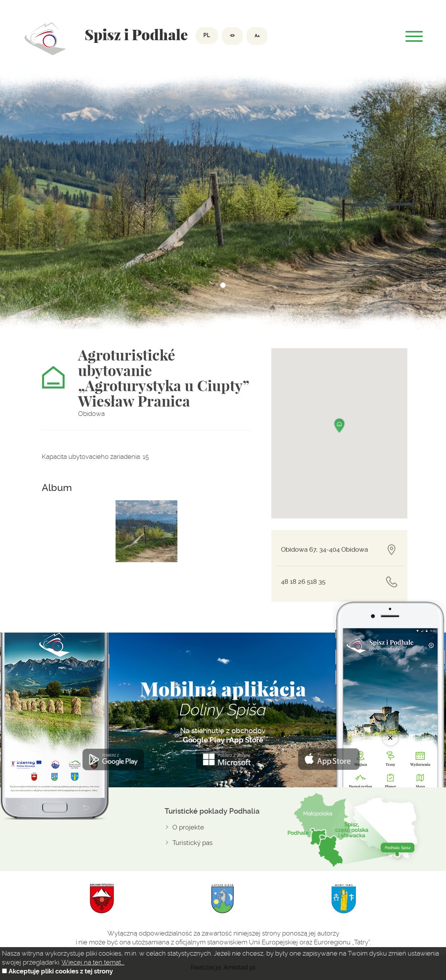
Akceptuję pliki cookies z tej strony (61, 971)
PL (207, 35)
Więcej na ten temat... (93, 962)
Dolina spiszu (45, 39)
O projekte (188, 827)
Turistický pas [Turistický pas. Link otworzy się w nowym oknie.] (192, 843)
